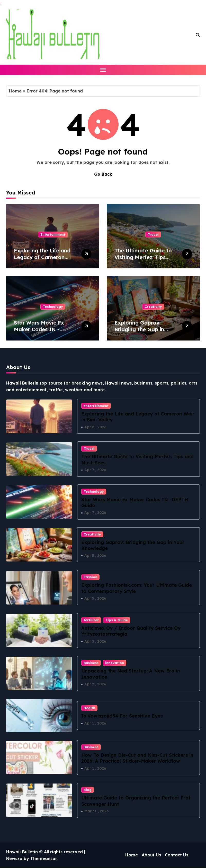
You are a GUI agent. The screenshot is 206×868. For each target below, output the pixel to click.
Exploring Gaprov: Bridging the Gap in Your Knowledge (139, 329)
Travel (153, 234)
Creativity (153, 307)
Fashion (90, 577)
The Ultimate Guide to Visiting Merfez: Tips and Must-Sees (143, 257)
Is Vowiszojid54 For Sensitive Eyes (122, 716)
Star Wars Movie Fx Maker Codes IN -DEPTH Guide (39, 329)
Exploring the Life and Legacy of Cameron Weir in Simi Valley (42, 257)
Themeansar (43, 859)
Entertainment (53, 234)
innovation (115, 663)
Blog (88, 790)
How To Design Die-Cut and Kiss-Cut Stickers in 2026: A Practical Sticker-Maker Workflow (137, 758)
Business (91, 663)
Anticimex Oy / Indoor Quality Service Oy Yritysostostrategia (131, 631)
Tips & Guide (117, 620)
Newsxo (14, 859)
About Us (151, 855)
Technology (53, 307)
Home (15, 91)
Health (89, 708)
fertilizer (91, 620)
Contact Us (177, 855)
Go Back (103, 174)
